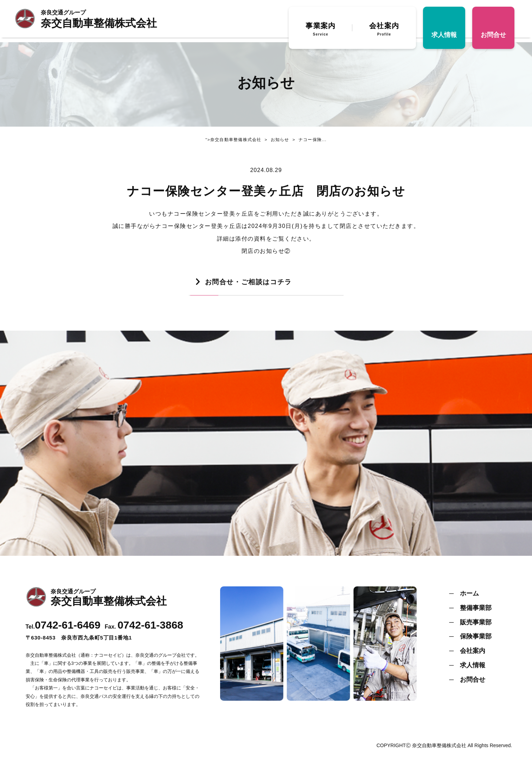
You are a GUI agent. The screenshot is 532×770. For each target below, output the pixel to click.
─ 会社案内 (467, 655)
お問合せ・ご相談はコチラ (251, 285)
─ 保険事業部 (471, 640)
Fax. (144, 631)
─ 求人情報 (467, 669)
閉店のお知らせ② (266, 253)
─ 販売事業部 (471, 626)
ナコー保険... (309, 141)
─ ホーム (464, 597)
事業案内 (321, 32)
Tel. (63, 631)
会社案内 (384, 32)
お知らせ (275, 141)
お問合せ (493, 37)
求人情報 (444, 37)
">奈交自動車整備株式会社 (232, 141)
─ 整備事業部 (471, 612)
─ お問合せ (467, 683)
